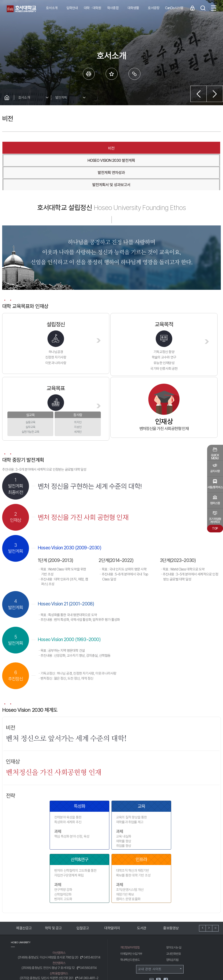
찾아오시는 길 (174, 911)
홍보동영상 (173, 892)
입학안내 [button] (72, 8)
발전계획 (61, 97)
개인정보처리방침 (131, 911)
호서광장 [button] (154, 8)
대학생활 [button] (133, 8)
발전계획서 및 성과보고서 (189, 148)
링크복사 (134, 74)
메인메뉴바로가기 (0, 0)
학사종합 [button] (113, 8)
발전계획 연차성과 (132, 148)
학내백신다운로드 (131, 923)
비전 (18, 148)
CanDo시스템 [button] (174, 8)
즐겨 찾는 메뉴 (112, 74)
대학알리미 (114, 892)
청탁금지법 (173, 923)
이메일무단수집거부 (132, 917)
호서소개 (24, 97)
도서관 (143, 892)
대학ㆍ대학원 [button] (92, 8)
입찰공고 (85, 892)
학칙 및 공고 (55, 892)
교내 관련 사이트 (160, 933)
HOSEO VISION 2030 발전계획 (69, 148)
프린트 (89, 74)
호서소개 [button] (52, 8)
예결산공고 (26, 892)
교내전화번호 (174, 917)
